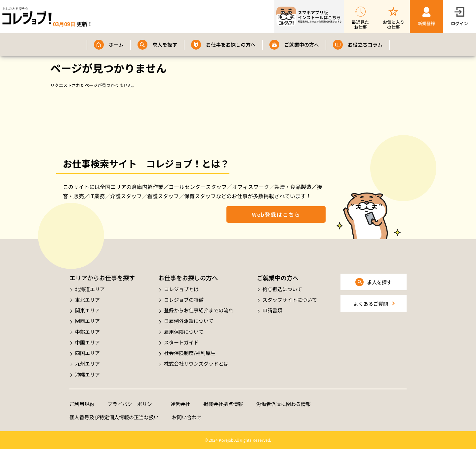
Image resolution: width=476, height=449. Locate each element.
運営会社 (180, 404)
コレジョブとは (181, 289)
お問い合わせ (187, 417)
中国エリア (87, 342)
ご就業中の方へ (302, 45)
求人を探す (165, 45)
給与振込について (282, 289)
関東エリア (87, 310)
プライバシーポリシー (132, 404)
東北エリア (87, 300)
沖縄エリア (87, 374)
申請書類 (272, 310)
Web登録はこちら (276, 214)
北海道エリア (90, 289)
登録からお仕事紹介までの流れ (199, 310)
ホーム (116, 45)
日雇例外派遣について (189, 321)
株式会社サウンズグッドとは (196, 363)
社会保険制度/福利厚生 (190, 353)
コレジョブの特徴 (184, 300)
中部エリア (87, 332)
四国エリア (87, 353)
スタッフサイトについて (290, 300)
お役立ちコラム (365, 45)
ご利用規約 (82, 404)
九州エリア (87, 363)
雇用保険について (184, 332)
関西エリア (87, 321)
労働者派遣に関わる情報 (283, 404)
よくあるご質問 (371, 304)
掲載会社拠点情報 (223, 404)
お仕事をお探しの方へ (231, 45)
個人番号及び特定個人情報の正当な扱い (114, 417)
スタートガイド (181, 342)
